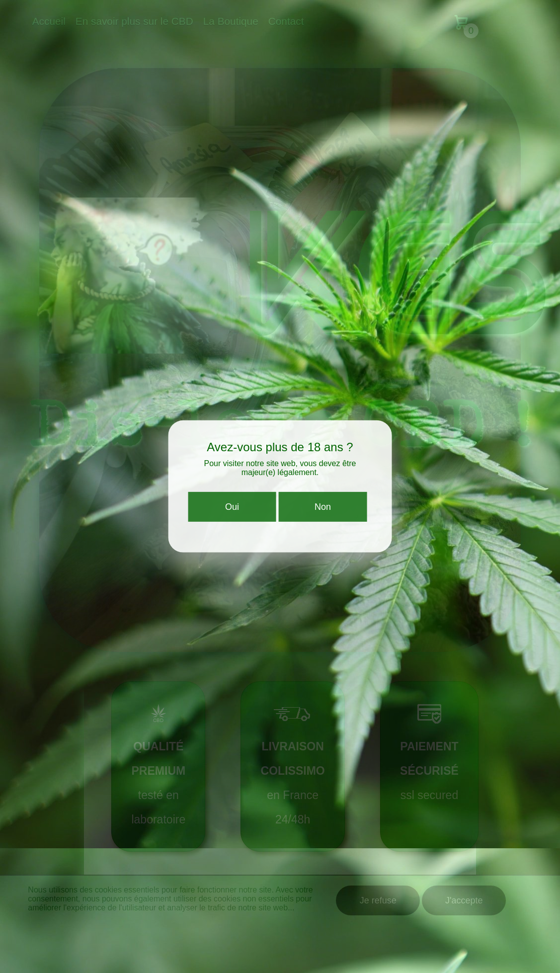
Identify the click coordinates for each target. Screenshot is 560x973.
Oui (232, 511)
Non (323, 511)
